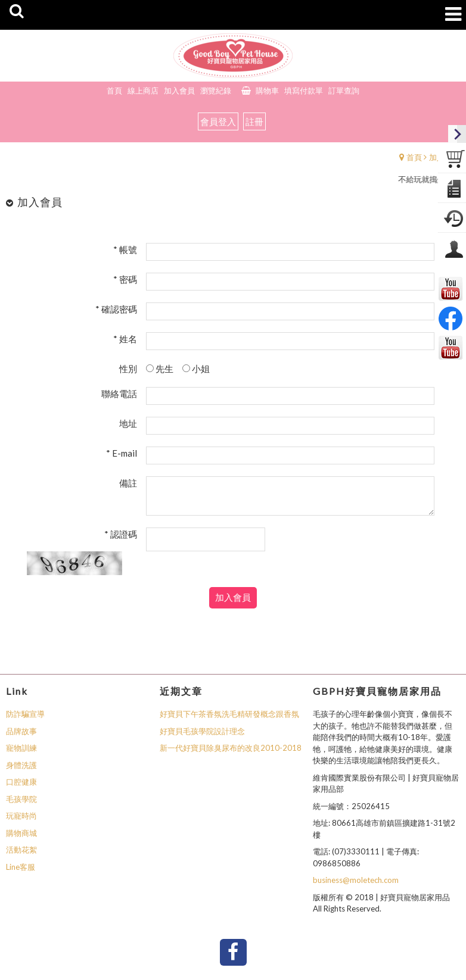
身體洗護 (21, 765)
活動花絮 (21, 850)
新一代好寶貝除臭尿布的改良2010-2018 (231, 748)
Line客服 (21, 867)
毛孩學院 (21, 799)
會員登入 (218, 121)
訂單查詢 (344, 90)
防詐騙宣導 (25, 714)
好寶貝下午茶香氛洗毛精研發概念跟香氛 (229, 714)
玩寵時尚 (21, 816)
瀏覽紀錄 (216, 90)
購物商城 (21, 833)
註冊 (254, 121)
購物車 (267, 90)
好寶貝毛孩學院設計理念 (202, 731)
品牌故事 (21, 731)
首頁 (414, 157)
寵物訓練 (21, 748)
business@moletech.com (356, 880)
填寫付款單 (304, 90)
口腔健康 (21, 782)
